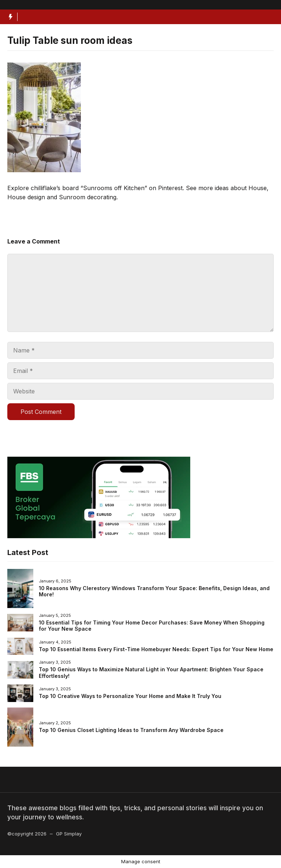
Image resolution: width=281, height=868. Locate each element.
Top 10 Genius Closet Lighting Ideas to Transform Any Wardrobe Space (131, 730)
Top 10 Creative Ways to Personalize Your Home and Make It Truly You (130, 696)
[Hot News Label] (9, 17)
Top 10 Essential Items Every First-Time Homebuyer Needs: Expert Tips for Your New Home (156, 649)
